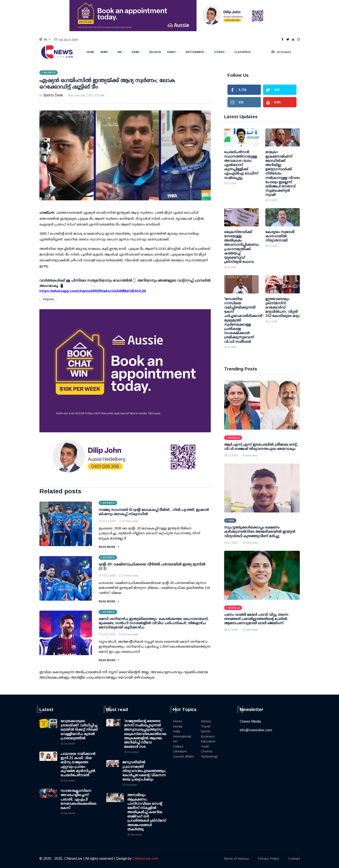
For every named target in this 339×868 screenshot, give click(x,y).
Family (172, 52)
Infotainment (195, 52)
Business (208, 736)
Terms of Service (236, 859)
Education (208, 741)
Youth (205, 746)
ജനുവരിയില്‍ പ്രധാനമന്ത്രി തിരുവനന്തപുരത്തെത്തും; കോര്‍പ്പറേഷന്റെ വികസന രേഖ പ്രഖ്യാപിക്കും (144, 771)
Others (219, 52)
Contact (294, 859)
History (206, 721)
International (182, 736)
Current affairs (184, 756)
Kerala (178, 726)
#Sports (49, 299)
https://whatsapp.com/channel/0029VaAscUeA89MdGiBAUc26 (93, 291)
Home (90, 52)
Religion (155, 52)
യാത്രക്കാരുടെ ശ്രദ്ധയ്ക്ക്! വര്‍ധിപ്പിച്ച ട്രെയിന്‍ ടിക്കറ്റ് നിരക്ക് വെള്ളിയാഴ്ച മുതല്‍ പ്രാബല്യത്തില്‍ (79, 730)
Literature (180, 751)
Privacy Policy (269, 859)
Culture (178, 746)
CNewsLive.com (145, 859)
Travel (205, 726)
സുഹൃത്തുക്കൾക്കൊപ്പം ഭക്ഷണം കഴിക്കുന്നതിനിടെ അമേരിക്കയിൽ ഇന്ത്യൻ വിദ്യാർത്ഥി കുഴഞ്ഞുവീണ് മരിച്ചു (260, 532)
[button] (45, 40)
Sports (206, 731)
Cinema (206, 751)
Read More (109, 547)
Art (175, 741)
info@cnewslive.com (256, 730)
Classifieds (243, 52)
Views (136, 52)
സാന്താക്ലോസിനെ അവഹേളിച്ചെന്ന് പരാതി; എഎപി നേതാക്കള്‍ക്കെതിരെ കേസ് (78, 799)
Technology (209, 756)
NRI (120, 52)
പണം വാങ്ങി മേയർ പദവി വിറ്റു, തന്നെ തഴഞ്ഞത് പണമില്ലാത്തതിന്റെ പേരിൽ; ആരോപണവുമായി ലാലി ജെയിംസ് (256, 619)
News (104, 52)
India (177, 731)
